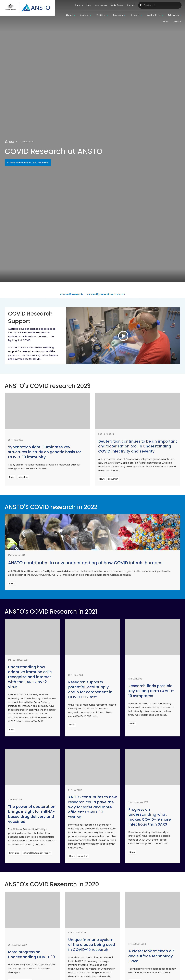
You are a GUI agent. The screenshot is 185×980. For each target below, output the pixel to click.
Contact (131, 5)
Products (118, 15)
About (69, 15)
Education (174, 15)
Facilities (101, 15)
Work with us (154, 15)
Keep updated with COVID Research (29, 163)
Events (178, 21)
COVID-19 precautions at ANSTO (106, 294)
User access (101, 5)
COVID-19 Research (71, 294)
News (166, 21)
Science (84, 15)
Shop (89, 5)
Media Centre (117, 5)
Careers (79, 5)
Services (135, 15)
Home (12, 142)
